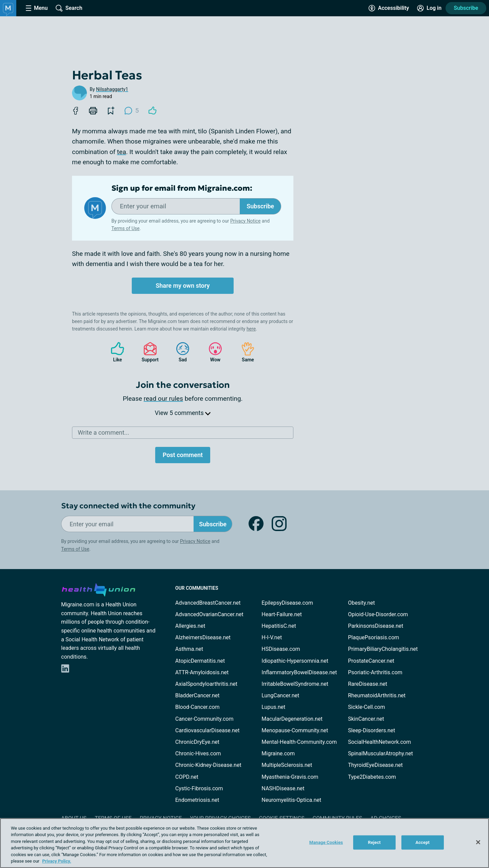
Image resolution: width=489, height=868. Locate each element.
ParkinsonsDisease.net (376, 626)
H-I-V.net (272, 637)
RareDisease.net (368, 684)
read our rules (163, 399)
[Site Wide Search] (69, 8)
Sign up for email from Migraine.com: (182, 188)
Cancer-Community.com (204, 719)
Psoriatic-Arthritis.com (375, 672)
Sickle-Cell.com (367, 707)
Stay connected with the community (128, 506)
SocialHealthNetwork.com (380, 742)
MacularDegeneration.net (292, 719)
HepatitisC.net (279, 626)
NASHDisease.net (283, 788)
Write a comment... (103, 432)
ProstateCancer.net (371, 661)
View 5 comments (183, 413)
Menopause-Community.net (295, 730)
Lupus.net (273, 707)
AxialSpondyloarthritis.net (206, 684)
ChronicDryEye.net (197, 742)
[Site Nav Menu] (37, 8)
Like (114, 352)
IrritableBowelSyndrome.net (295, 684)
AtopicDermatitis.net (200, 661)
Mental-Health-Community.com (299, 742)
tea (122, 152)
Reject (375, 842)
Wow (212, 352)
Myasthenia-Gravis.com (290, 777)
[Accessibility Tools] (389, 8)
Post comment (183, 455)
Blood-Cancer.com (197, 707)
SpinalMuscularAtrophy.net (381, 753)
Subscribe (466, 8)
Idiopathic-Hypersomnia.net (295, 661)
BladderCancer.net (197, 695)
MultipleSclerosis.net (287, 765)
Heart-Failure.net (282, 614)
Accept (422, 842)
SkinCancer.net (366, 719)
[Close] (478, 842)
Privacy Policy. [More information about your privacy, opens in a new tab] (57, 861)
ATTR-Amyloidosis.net (202, 672)
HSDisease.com (281, 649)
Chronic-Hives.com (198, 753)
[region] (244, 843)
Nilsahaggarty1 (112, 89)
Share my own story (183, 286)
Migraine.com (278, 753)
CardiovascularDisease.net (207, 730)
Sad (179, 352)
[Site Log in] (429, 8)
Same (244, 352)
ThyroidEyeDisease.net (375, 765)
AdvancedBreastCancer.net (208, 603)
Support (148, 352)
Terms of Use (125, 228)
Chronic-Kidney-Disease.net (208, 765)
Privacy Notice (245, 221)
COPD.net (187, 777)
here (251, 329)
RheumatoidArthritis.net (377, 695)
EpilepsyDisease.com (287, 603)
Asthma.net (189, 649)
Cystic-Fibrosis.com (199, 788)
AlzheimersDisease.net (203, 637)
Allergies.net (190, 626)
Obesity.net (361, 603)
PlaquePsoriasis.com (374, 637)
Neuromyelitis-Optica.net (291, 800)
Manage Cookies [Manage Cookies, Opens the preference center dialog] (326, 842)
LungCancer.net (280, 695)
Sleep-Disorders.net (372, 730)
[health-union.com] (98, 589)
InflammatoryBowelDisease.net (299, 672)
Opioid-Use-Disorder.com (378, 614)
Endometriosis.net (197, 800)
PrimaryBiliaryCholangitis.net (383, 649)
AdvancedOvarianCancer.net (209, 614)
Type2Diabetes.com (372, 777)
